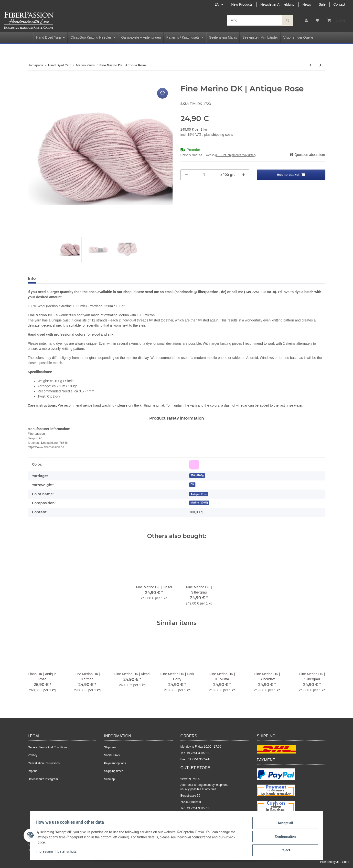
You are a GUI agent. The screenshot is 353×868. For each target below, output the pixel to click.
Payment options (115, 763)
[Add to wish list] (162, 93)
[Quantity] (204, 175)
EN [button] (217, 4)
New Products (242, 4)
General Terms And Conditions (48, 747)
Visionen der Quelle (298, 37)
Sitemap (109, 779)
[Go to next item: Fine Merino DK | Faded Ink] (320, 65)
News (307, 4)
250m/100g (197, 475)
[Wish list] (317, 20)
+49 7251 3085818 (197, 753)
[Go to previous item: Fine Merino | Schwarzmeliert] (310, 65)
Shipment (110, 747)
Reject (283, 851)
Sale (322, 4)
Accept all (283, 825)
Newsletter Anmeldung (278, 4)
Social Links (112, 755)
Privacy (33, 755)
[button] (306, 20)
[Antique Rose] (199, 494)
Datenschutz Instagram (43, 779)
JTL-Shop (343, 862)
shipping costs (222, 135)
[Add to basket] (32, 81)
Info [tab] (32, 279)
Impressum (47, 853)
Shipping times (114, 771)
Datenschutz (69, 853)
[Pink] (194, 465)
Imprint (32, 771)
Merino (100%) (199, 503)
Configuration (283, 838)
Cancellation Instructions (44, 763)
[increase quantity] (243, 175)
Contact (339, 4)
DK (192, 484)
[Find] (254, 20)
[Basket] (336, 20)
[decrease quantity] (186, 175)
